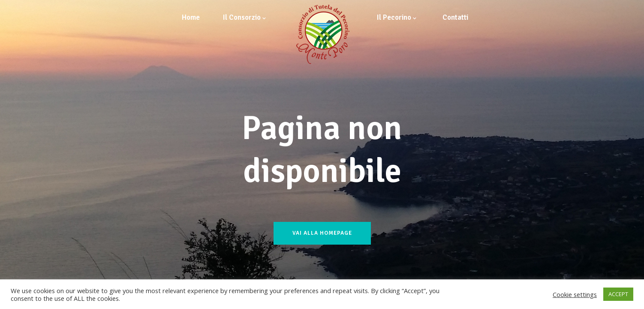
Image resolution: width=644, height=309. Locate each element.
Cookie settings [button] (575, 294)
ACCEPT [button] (618, 294)
